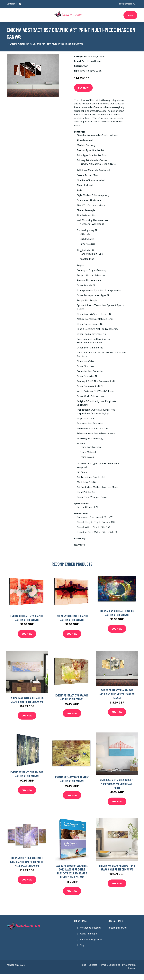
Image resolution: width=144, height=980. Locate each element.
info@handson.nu (127, 4)
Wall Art (92, 57)
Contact (93, 965)
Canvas (101, 57)
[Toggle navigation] (10, 15)
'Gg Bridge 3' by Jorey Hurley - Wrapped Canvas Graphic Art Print (117, 783)
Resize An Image (88, 934)
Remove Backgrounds (91, 940)
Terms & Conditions (109, 965)
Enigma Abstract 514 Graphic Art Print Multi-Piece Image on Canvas (117, 694)
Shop (130, 15)
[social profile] (20, 4)
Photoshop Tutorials (90, 928)
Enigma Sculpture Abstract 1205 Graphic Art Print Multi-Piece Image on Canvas (27, 862)
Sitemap (132, 968)
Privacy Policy (129, 965)
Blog (82, 945)
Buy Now (83, 88)
